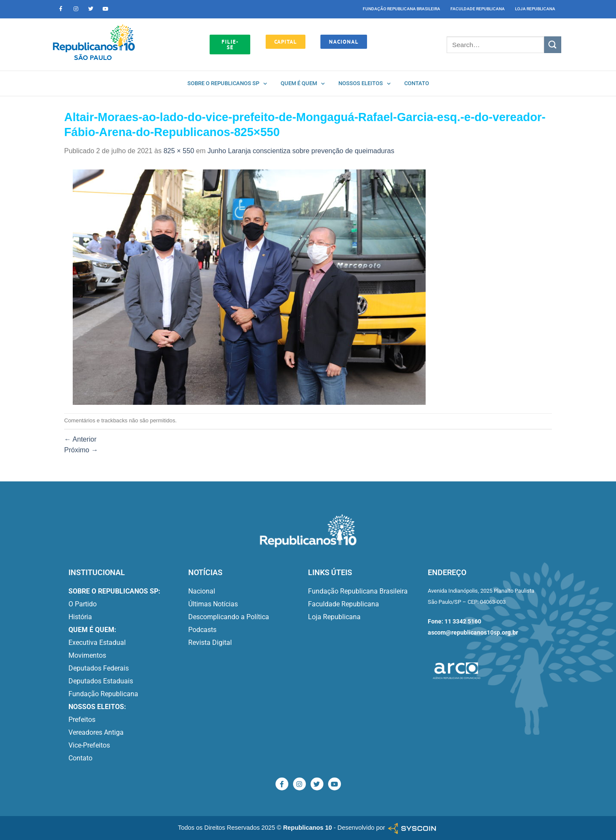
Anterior (80, 439)
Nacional (202, 591)
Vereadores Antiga (96, 732)
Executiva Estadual (97, 643)
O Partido (83, 604)
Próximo (81, 450)
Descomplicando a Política (229, 617)
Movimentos (87, 655)
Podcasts (202, 630)
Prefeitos (82, 720)
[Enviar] (553, 45)
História (80, 617)
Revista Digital (210, 643)
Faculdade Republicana (478, 9)
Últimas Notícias (213, 604)
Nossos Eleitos (364, 84)
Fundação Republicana (103, 694)
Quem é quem (303, 84)
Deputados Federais (99, 668)
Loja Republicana (535, 9)
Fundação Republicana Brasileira (401, 9)
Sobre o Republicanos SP (227, 84)
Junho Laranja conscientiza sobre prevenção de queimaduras (301, 151)
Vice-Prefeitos (89, 745)
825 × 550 (179, 151)
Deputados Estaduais (101, 681)
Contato (417, 83)
